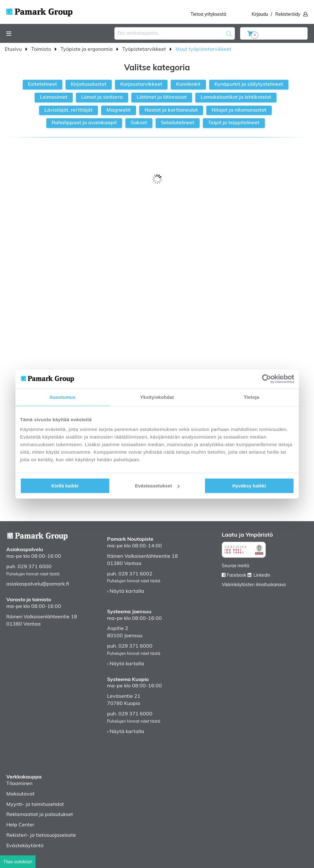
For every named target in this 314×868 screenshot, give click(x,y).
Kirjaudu (260, 15)
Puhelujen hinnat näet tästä (33, 574)
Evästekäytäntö (25, 846)
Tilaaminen (19, 784)
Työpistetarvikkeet (145, 50)
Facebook (237, 576)
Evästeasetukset (157, 486)
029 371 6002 (135, 574)
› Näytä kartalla (126, 591)
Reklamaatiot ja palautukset (40, 815)
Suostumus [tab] (63, 397)
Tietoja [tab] (251, 397)
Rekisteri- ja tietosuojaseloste (41, 836)
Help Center (20, 825)
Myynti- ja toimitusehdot (35, 805)
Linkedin (262, 576)
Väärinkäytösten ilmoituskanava (254, 585)
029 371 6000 (35, 567)
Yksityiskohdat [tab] (157, 397)
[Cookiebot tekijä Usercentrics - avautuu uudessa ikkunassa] (267, 379)
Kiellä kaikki (65, 486)
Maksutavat (20, 794)
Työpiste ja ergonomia (87, 50)
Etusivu (14, 50)
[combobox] (175, 33)
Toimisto (42, 50)
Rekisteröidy (288, 15)
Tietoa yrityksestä (208, 15)
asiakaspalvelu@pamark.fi (38, 584)
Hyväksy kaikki (249, 486)
